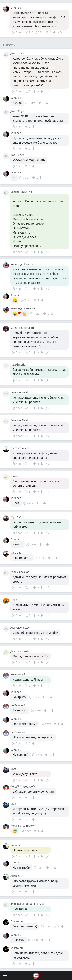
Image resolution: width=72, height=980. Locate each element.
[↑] (47, 32)
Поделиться (60, 32)
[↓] (54, 32)
